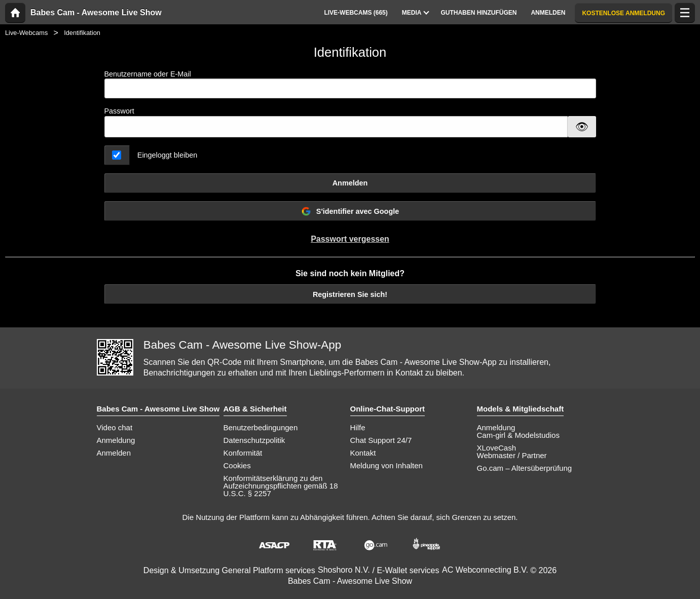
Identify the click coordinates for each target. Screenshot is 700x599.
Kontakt (363, 453)
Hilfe (358, 427)
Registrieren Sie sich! (350, 294)
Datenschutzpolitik (254, 440)
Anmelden (350, 183)
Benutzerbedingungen (261, 427)
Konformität (243, 453)
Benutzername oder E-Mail (350, 84)
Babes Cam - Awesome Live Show (96, 13)
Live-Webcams (26, 33)
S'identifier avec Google (350, 211)
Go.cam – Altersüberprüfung (525, 468)
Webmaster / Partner (512, 455)
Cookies (237, 465)
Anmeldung (116, 440)
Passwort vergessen (350, 239)
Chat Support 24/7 (381, 440)
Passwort (119, 111)
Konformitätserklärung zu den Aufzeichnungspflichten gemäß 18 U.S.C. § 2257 (281, 486)
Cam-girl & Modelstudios (518, 435)
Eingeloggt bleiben (167, 155)
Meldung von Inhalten (386, 465)
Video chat (115, 427)
